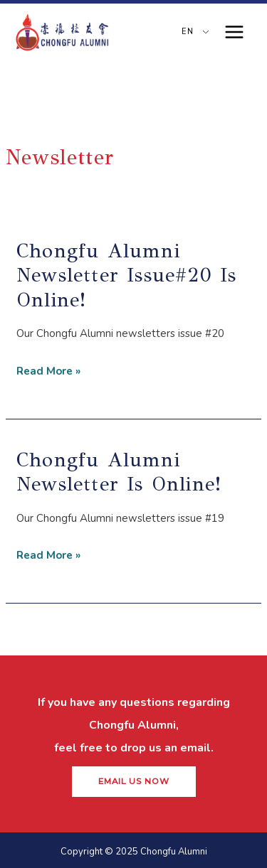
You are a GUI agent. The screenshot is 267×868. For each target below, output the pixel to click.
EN (186, 32)
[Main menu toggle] (235, 32)
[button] (134, 782)
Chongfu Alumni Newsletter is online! (119, 472)
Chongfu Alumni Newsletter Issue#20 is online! (126, 275)
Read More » (48, 369)
